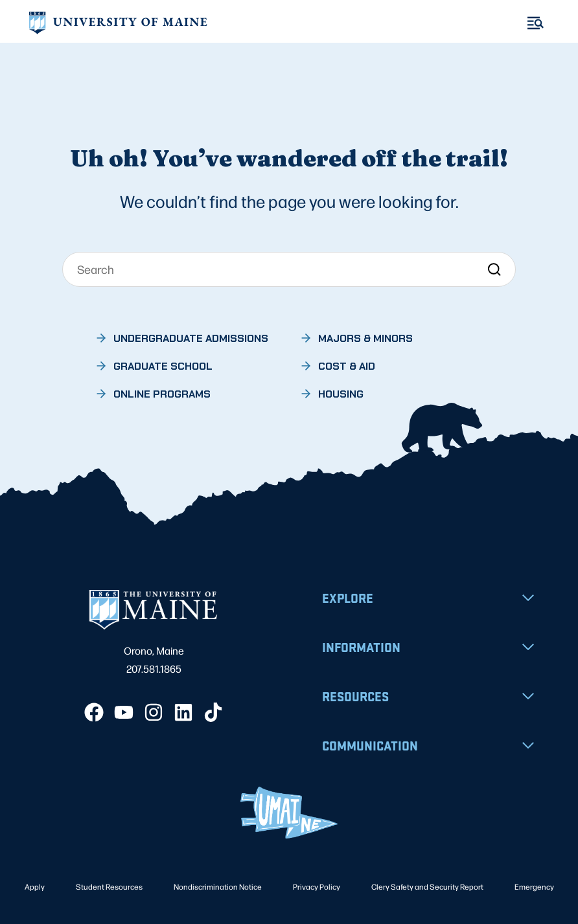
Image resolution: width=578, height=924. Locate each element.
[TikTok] (213, 712)
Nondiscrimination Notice (218, 886)
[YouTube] (124, 712)
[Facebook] (94, 712)
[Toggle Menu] (536, 23)
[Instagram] (154, 712)
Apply (35, 886)
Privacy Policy (317, 886)
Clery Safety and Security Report (427, 886)
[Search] (289, 269)
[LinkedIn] (183, 712)
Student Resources (109, 886)
